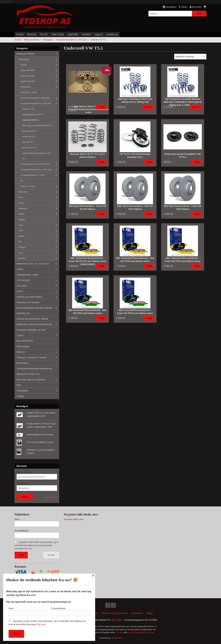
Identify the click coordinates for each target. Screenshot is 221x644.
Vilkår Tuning (58, 34)
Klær (19, 385)
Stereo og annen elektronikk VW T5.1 (37, 126)
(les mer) (28, 549)
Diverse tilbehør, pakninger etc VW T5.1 (36, 156)
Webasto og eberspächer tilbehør (32, 319)
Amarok (23, 65)
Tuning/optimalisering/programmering (34, 369)
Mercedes (23, 192)
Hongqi (22, 220)
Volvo (21, 231)
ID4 (22, 181)
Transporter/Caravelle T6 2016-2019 (35, 164)
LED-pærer (22, 286)
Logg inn (99, 34)
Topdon (20, 335)
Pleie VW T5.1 (28, 142)
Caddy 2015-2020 (28, 81)
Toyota (21, 203)
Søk (199, 14)
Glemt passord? (50, 497)
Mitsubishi (23, 208)
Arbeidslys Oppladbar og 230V (31, 330)
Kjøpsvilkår (73, 34)
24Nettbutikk (116, 638)
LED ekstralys (23, 280)
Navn (28, 611)
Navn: (17, 519)
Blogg (150, 613)
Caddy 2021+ (26, 87)
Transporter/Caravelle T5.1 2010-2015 (36, 103)
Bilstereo (21, 352)
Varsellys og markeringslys (29, 297)
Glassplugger (23, 346)
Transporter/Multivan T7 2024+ (33, 175)
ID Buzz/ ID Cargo (28, 186)
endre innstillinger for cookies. (141, 632)
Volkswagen (24, 59)
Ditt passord (22, 484)
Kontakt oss (112, 34)
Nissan (21, 214)
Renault (22, 258)
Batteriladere (23, 363)
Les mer (51, 555)
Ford (20, 197)
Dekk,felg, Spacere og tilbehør (31, 380)
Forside (20, 34)
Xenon (20, 291)
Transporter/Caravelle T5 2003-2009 (35, 98)
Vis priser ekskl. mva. (74, 519)
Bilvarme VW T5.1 (29, 148)
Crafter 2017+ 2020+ (29, 92)
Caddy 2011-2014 (28, 76)
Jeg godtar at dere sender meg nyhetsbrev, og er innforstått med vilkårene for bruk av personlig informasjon (36, 545)
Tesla (21, 225)
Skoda (21, 236)
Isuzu (21, 253)
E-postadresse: (22, 531)
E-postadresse (23, 472)
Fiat (20, 242)
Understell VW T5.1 (30, 120)
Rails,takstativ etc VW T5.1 (33, 115)
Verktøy (20, 396)
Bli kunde (32, 34)
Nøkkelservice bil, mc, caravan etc (33, 264)
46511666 (117, 620)
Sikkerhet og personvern (114, 613)
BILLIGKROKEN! (25, 341)
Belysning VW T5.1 (30, 131)
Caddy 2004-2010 (28, 70)
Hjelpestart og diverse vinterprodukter (34, 324)
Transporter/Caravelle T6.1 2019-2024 (36, 170)
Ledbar (20, 269)
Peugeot (22, 247)
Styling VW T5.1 (29, 109)
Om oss (44, 34)
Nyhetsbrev (137, 613)
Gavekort (86, 34)
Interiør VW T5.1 (29, 137)
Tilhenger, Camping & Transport (32, 357)
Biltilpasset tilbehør (26, 54)
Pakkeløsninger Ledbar (28, 275)
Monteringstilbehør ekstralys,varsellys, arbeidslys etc (35, 311)
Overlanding (22, 391)
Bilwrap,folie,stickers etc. (28, 374)
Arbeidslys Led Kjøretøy (28, 302)
